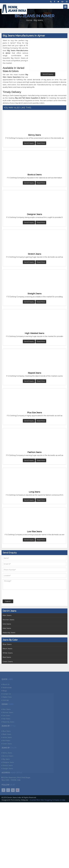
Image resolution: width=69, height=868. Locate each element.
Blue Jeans (7, 644)
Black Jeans (7, 649)
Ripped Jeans (35, 373)
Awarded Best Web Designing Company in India (47, 800)
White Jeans (8, 653)
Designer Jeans (34, 214)
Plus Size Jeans (35, 413)
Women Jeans (8, 620)
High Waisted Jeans (34, 333)
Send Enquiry (29, 143)
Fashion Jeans (34, 452)
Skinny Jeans (34, 135)
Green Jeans (8, 661)
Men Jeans (7, 615)
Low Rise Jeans (34, 532)
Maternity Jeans (9, 633)
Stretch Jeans (35, 254)
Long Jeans (34, 492)
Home (29, 20)
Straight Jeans (35, 294)
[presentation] (15, 595)
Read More (41, 143)
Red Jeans (7, 657)
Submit (8, 601)
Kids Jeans (7, 628)
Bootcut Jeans (35, 175)
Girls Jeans (7, 624)
